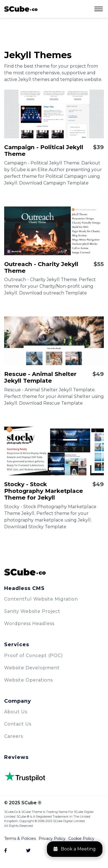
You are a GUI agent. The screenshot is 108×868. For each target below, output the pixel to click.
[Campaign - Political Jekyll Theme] (54, 114)
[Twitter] (31, 851)
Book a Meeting (75, 849)
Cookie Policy (81, 839)
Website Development (32, 668)
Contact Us (18, 724)
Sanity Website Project (32, 611)
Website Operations (28, 680)
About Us (16, 712)
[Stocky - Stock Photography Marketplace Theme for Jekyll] (54, 451)
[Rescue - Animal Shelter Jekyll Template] (54, 341)
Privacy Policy (52, 839)
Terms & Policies (20, 839)
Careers (14, 736)
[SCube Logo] (54, 572)
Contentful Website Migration (41, 599)
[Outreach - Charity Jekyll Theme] (54, 231)
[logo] (21, 9)
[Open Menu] (99, 9)
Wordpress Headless (29, 624)
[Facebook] (9, 851)
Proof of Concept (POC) (34, 656)
